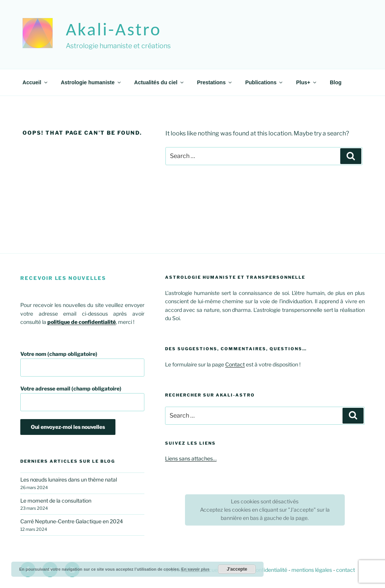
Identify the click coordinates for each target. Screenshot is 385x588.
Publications (264, 82)
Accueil (36, 82)
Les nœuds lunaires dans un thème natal (69, 479)
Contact (235, 364)
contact (346, 570)
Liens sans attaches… (191, 458)
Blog (336, 82)
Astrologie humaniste (91, 82)
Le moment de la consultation (56, 501)
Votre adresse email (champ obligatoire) (82, 398)
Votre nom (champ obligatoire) (82, 364)
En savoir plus (195, 569)
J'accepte (237, 569)
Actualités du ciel (159, 82)
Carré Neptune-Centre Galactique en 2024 (72, 521)
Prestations (215, 82)
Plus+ (307, 82)
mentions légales (312, 570)
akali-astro (114, 29)
